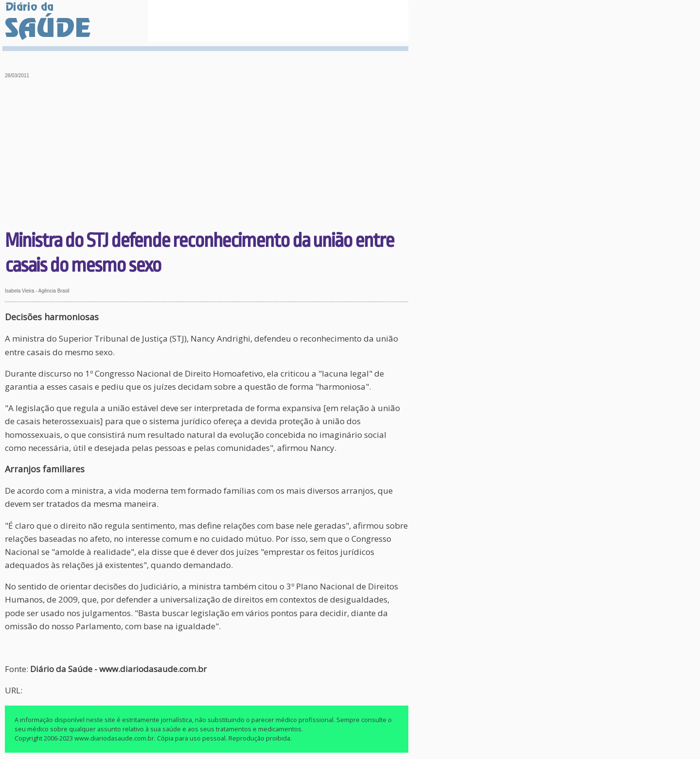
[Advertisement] (207, 155)
